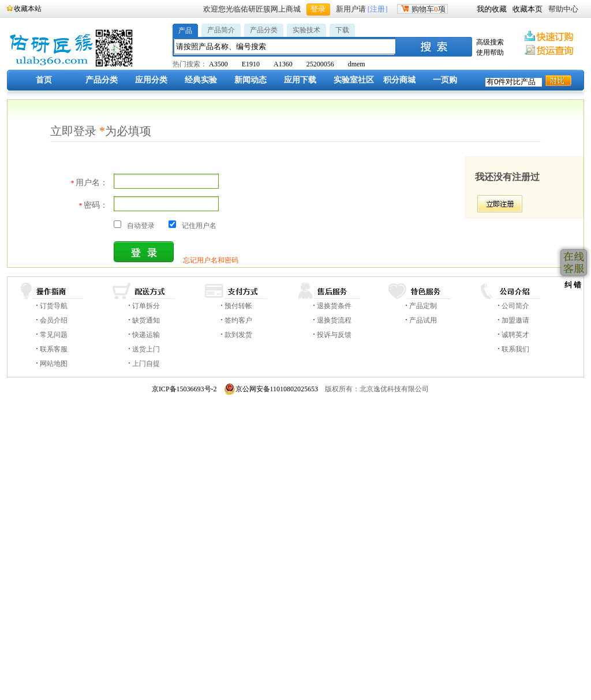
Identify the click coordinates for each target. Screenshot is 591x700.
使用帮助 (490, 53)
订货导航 (54, 306)
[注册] (378, 9)
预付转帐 (238, 306)
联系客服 (54, 349)
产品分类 (264, 30)
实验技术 (306, 30)
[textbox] (285, 46)
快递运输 (146, 335)
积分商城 (399, 80)
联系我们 (515, 349)
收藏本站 (28, 9)
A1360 (283, 64)
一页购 (445, 80)
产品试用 (423, 320)
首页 (44, 80)
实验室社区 (354, 80)
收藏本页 (528, 9)
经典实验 (201, 80)
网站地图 (54, 364)
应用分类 (151, 80)
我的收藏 (492, 9)
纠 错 (572, 285)
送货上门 (146, 349)
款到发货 (238, 335)
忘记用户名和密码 (211, 260)
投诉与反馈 (334, 335)
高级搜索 (490, 42)
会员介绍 (54, 320)
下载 (342, 30)
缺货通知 (146, 320)
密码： (93, 205)
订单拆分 (146, 306)
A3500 (218, 64)
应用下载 (300, 80)
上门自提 (146, 364)
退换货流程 (334, 320)
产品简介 (221, 30)
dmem (357, 64)
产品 (185, 31)
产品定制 (423, 306)
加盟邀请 (515, 320)
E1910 (251, 64)
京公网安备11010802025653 (271, 389)
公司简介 (515, 306)
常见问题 (54, 335)
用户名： (89, 183)
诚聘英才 (515, 335)
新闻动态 (250, 80)
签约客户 (238, 320)
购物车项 (422, 9)
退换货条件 (334, 306)
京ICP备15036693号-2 (184, 389)
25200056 (320, 64)
